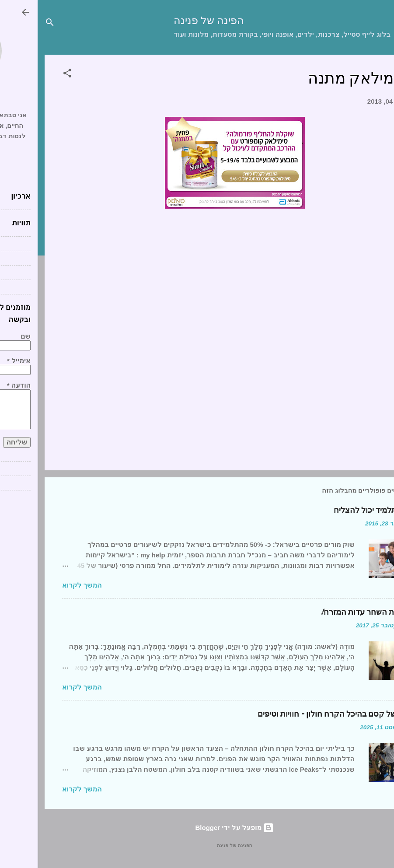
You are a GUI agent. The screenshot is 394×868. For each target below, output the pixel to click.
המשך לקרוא (44, 585)
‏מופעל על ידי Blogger (197, 828)
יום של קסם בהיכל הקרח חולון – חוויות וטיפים (295, 714)
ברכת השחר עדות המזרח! (326, 612)
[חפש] (12, 24)
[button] (30, 75)
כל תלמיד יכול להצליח (333, 510)
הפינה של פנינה (171, 21)
